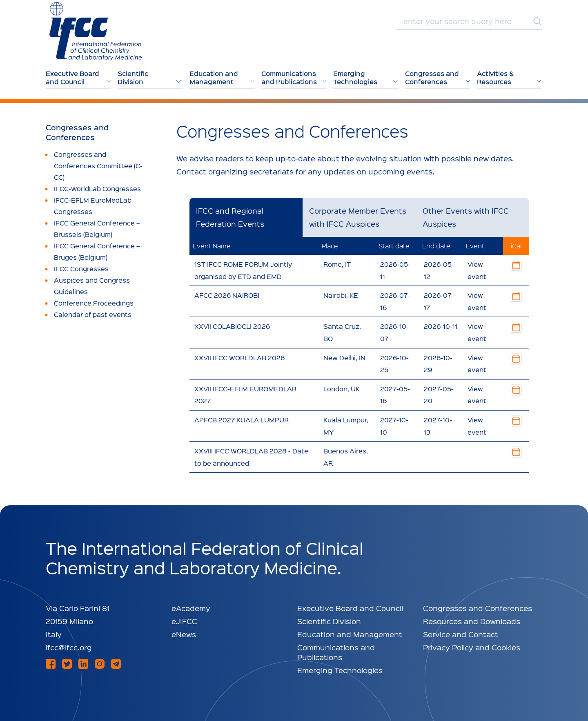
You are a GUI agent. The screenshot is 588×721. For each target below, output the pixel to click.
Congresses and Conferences (77, 132)
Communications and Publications (336, 652)
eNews (184, 634)
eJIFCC (184, 621)
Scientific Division (329, 621)
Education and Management (350, 634)
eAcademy (191, 608)
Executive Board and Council (350, 608)
